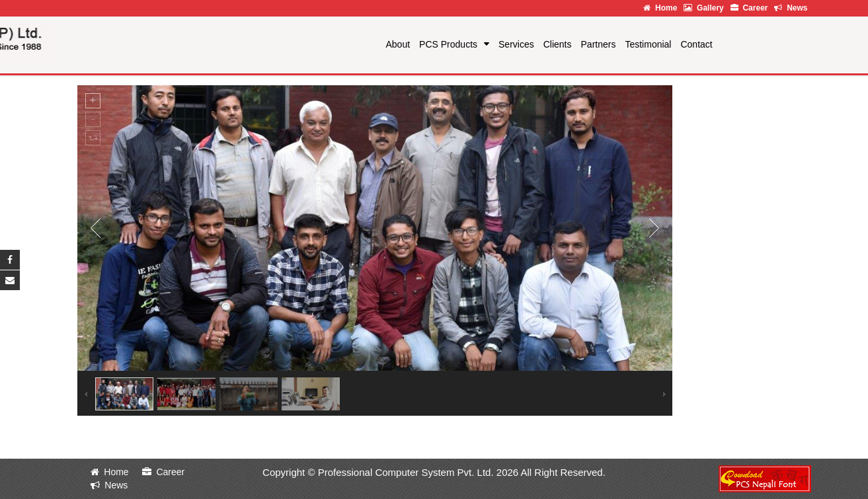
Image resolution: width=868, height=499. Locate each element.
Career (749, 8)
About (398, 44)
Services (516, 44)
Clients (558, 44)
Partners (599, 44)
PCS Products (448, 44)
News (791, 8)
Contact (696, 44)
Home (660, 8)
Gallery (703, 8)
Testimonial (648, 44)
